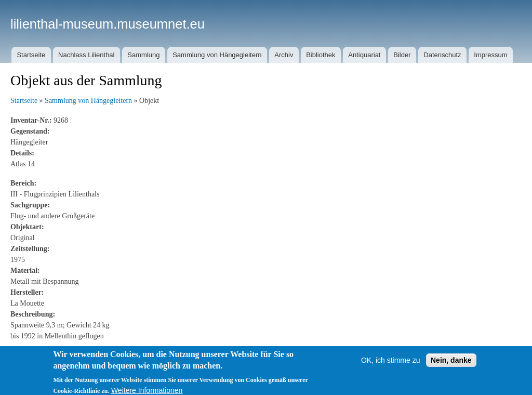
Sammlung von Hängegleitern (217, 55)
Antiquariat (364, 55)
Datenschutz (442, 55)
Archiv (284, 55)
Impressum (490, 55)
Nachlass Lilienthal (86, 55)
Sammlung (143, 55)
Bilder (402, 55)
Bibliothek (321, 55)
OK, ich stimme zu (391, 364)
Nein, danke (451, 364)
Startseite (31, 55)
